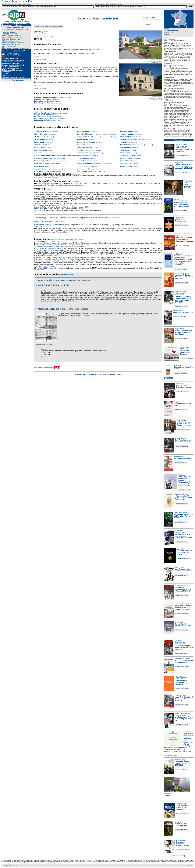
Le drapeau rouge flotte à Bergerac (185, 352)
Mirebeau (56, 99)
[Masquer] (45, 33)
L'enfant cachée (182, 845)
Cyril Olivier (179, 679)
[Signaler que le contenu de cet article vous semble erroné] (98, 374)
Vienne (166, 34)
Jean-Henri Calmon (181, 512)
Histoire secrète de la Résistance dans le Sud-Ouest (184, 332)
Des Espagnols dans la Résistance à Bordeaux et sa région (185, 239)
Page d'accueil (5, 15)
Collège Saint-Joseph (43, 115)
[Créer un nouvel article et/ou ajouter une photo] (48, 26)
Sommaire (38, 31)
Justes (45, 127)
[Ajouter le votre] (114, 218)
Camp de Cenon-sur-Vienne (45, 98)
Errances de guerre (183, 387)
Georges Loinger (180, 292)
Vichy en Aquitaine (182, 442)
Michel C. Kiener (181, 385)
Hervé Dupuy (184, 347)
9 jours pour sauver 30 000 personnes (184, 661)
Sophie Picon (179, 402)
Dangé (58, 101)
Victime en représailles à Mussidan (48, 256)
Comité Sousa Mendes (183, 273)
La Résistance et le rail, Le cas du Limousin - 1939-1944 (184, 536)
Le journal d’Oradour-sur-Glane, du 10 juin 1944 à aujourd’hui (184, 607)
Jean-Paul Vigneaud (182, 604)
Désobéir (167, 795)
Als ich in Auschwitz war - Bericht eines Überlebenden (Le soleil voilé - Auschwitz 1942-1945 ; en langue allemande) (183, 260)
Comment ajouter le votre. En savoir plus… (50, 221)
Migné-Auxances (56, 117)
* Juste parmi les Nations (9, 865)
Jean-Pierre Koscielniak (183, 440)
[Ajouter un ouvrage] (179, 856)
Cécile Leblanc (180, 219)
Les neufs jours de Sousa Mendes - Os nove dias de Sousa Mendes (60, 261)
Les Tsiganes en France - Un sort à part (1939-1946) (184, 719)
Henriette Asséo (181, 567)
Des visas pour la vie (182, 458)
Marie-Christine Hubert (182, 714)
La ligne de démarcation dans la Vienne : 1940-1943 (183, 589)
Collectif (177, 199)
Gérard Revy (179, 822)
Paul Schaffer (178, 254)
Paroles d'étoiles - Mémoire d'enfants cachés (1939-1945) (182, 204)
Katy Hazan (179, 163)
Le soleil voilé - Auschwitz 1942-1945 (183, 625)
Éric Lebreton (179, 457)
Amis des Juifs (181, 221)
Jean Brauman (180, 295)
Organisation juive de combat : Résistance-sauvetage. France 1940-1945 (183, 299)
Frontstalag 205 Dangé (43, 101)
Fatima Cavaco (186, 183)
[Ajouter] (50, 189)
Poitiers (59, 103)
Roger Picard (181, 420)
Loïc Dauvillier (181, 840)
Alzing (73, 77)
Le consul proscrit (188, 187)
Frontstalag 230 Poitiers (44, 103)
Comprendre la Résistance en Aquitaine (181, 682)
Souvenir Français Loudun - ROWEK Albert (51, 259)
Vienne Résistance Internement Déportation (52, 243)
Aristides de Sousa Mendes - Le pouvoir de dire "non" (184, 277)
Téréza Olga (188, 181)
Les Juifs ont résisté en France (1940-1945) (185, 553)
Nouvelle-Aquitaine (171, 30)
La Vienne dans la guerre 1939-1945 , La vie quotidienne (184, 424)
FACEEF (179, 236)
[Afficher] (45, 31)
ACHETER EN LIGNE (182, 156)
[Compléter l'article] (40, 59)
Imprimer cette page (16, 80)
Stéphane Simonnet (182, 695)
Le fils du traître (181, 825)
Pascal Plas (180, 384)
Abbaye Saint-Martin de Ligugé (46, 113)
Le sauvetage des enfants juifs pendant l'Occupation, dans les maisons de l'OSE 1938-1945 (185, 481)
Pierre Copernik (178, 310)
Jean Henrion (178, 365)
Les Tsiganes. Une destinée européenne (184, 570)
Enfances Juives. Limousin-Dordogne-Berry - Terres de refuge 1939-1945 (184, 647)
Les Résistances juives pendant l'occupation (182, 807)
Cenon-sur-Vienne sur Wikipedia (48, 241)
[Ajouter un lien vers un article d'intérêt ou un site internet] (66, 239)
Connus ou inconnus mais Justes (49, 248)
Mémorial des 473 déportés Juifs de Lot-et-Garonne (184, 150)
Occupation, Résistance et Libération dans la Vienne (184, 516)
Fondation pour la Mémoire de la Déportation (189, 734)
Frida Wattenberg (181, 293)
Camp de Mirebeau (42, 99)
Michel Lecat (184, 349)
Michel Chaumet (181, 677)
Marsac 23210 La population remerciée (51, 268)
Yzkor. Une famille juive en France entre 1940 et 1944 (184, 498)
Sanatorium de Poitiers (43, 120)
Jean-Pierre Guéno (181, 201)
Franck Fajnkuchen (182, 494)
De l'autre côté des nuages (45, 266)
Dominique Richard (181, 824)
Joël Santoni (168, 794)
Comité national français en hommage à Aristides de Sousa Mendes (60, 247)
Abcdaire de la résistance (183, 312)
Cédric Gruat (179, 218)
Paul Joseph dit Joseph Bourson (47, 225)
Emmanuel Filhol (180, 715)
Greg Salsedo (181, 844)
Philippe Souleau (181, 438)
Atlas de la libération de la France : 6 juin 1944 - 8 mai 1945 (184, 699)
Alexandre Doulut (181, 144)
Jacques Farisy (180, 586)
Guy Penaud (180, 329)
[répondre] (72, 301)
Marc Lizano (180, 842)
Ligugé (65, 113)
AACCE (180, 549)
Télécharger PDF (60, 285)
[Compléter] (77, 174)
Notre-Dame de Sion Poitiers (45, 118)
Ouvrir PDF (41, 285)
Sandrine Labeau (181, 146)
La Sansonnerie (40, 117)
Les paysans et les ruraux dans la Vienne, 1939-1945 (184, 763)
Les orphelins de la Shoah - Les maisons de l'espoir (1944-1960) (184, 166)
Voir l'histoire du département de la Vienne (47, 37)
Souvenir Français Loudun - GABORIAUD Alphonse (54, 257)
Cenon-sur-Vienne (65, 98)
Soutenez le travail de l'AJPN (17, 1)
